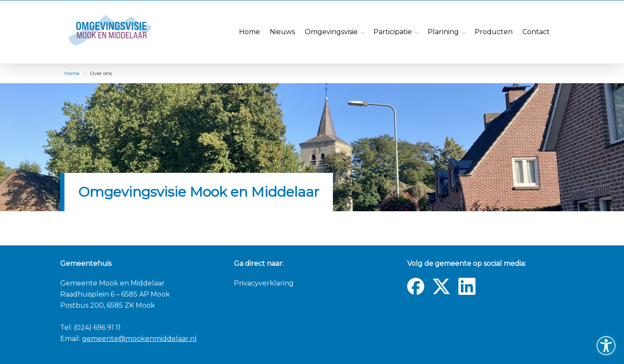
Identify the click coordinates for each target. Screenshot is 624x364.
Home (72, 73)
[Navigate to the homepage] (123, 32)
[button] (606, 346)
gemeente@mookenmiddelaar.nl (139, 339)
